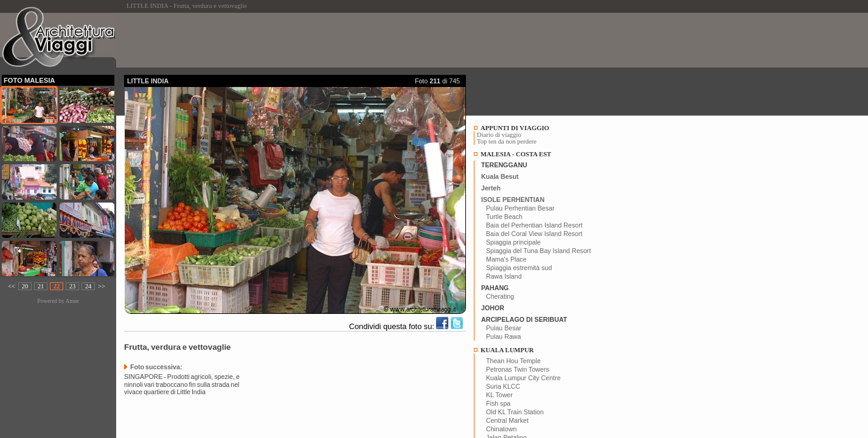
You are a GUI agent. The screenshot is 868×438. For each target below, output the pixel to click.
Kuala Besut (500, 176)
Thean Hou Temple (513, 361)
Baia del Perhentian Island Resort (534, 225)
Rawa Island (504, 276)
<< (12, 286)
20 (25, 286)
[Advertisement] (345, 40)
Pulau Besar (504, 328)
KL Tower (499, 395)
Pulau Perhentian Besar (520, 208)
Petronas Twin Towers (518, 369)
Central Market (507, 420)
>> (102, 286)
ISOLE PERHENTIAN (513, 200)
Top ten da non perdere (507, 141)
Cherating (500, 296)
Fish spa (498, 403)
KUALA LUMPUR (507, 350)
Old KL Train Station (515, 412)
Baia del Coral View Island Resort (534, 234)
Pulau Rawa (503, 336)
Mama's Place (506, 259)
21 (41, 286)
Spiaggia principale (513, 242)
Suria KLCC (503, 386)
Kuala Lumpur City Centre (523, 378)
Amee (72, 301)
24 (89, 286)
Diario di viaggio (499, 135)
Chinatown (501, 429)
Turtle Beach (504, 217)
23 (73, 286)
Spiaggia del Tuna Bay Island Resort (538, 251)
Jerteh (491, 188)
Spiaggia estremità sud (519, 268)
